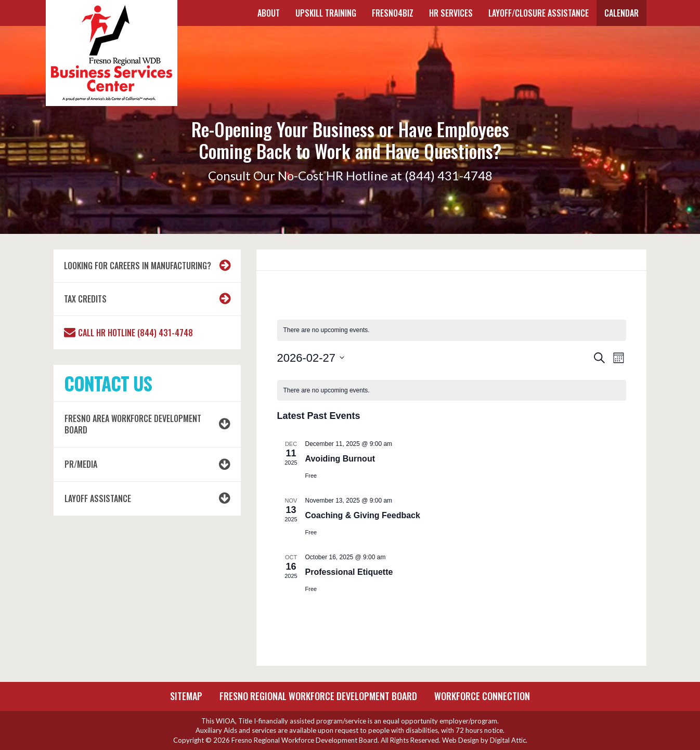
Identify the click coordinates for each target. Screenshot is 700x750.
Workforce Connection (482, 696)
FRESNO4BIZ (393, 13)
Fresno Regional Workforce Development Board (318, 696)
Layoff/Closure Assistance (539, 13)
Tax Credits (85, 299)
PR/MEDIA (81, 464)
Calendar (621, 13)
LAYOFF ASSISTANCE (98, 498)
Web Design (461, 740)
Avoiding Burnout (340, 459)
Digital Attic (508, 740)
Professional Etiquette (349, 572)
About (269, 13)
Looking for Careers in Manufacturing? (138, 266)
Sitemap (186, 696)
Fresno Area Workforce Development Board (133, 424)
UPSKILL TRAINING (326, 13)
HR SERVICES (451, 13)
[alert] (452, 330)
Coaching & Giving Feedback (363, 515)
